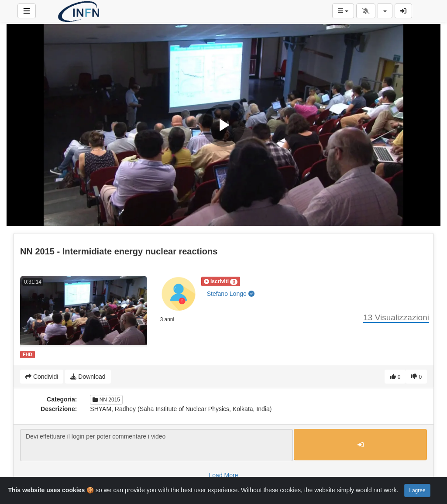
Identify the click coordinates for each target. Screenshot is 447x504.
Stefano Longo (231, 294)
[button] (221, 281)
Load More (224, 475)
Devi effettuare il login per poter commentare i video (156, 445)
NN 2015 (106, 400)
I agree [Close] (417, 490)
